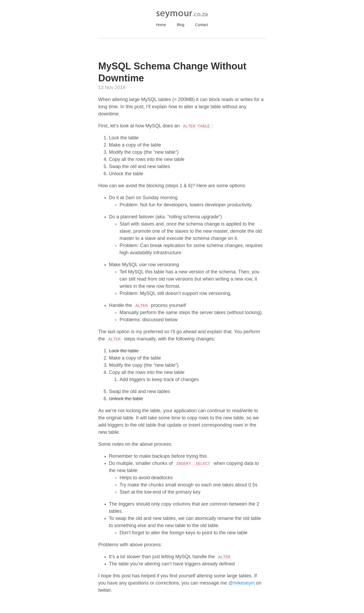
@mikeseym (242, 583)
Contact (202, 25)
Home (161, 25)
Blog (181, 25)
